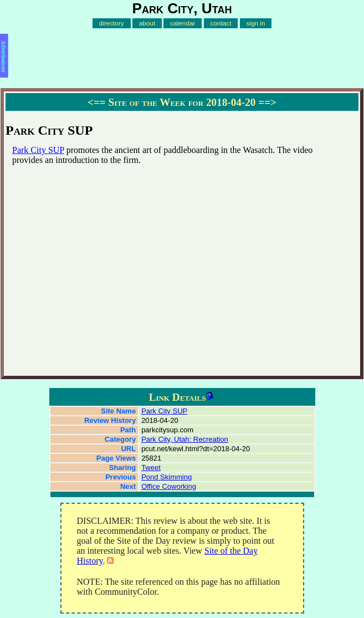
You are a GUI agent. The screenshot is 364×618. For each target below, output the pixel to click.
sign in (255, 23)
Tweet (151, 468)
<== (97, 102)
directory (111, 23)
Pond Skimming (166, 477)
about (147, 23)
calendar (183, 23)
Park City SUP (38, 150)
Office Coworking (169, 486)
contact (221, 23)
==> (267, 102)
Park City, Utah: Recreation (185, 439)
